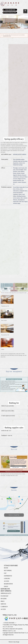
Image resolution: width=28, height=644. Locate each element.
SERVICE (3, 604)
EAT (5, 573)
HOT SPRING (8, 571)
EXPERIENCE (8, 576)
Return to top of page (14, 642)
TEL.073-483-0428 (8, 627)
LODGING (7, 578)
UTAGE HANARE (11, 565)
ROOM (6, 568)
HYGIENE (4, 599)
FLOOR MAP (4, 596)
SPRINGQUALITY (6, 593)
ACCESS (7, 581)
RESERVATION (8, 584)
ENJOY (6, 586)
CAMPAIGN (4, 607)
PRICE (3, 601)
